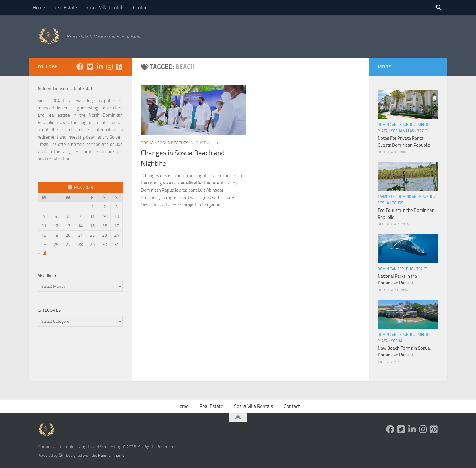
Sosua (147, 143)
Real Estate (65, 7)
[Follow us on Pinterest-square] (119, 67)
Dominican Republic (395, 125)
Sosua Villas (403, 131)
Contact (141, 7)
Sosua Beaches (173, 143)
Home (39, 7)
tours (398, 203)
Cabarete (386, 197)
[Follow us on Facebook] (80, 67)
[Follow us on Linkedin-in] (100, 67)
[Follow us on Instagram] (109, 67)
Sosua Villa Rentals (105, 7)
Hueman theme (111, 455)
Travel (423, 131)
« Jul (42, 253)
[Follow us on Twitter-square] (90, 67)
